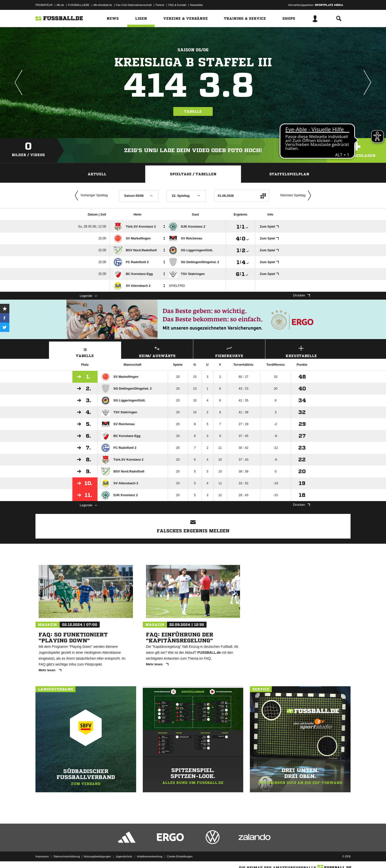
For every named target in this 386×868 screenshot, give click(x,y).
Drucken (302, 295)
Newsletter (197, 5)
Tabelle (193, 111)
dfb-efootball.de (103, 5)
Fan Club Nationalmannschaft (134, 5)
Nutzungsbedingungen (97, 856)
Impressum (42, 856)
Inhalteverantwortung (150, 856)
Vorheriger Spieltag (90, 196)
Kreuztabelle (301, 351)
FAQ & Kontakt (177, 5)
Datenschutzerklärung (67, 856)
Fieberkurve (229, 351)
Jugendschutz (124, 856)
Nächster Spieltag (297, 196)
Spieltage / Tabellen (193, 174)
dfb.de (60, 5)
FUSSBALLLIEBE (79, 5)
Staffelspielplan (289, 174)
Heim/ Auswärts (157, 351)
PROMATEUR (44, 5)
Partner (160, 5)
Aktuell (97, 174)
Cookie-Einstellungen (180, 856)
